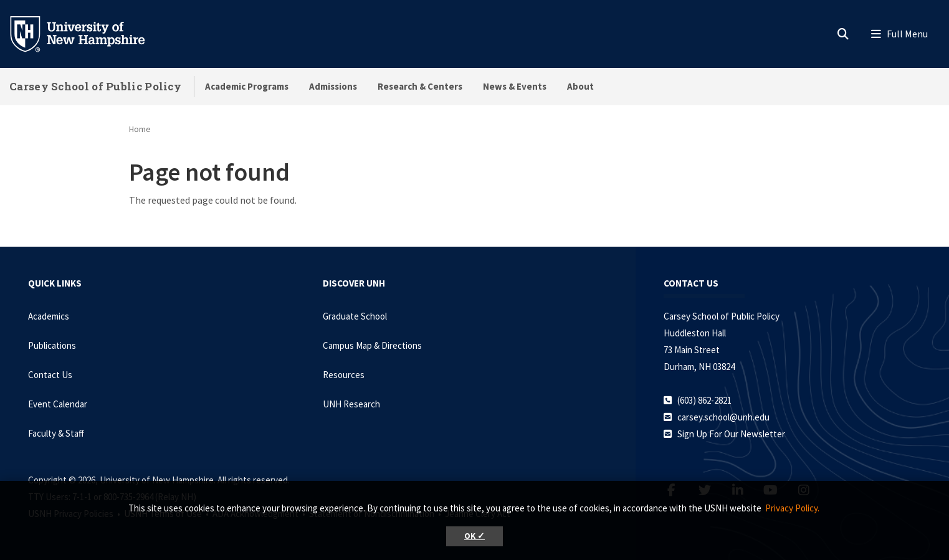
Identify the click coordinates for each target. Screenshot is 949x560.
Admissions (333, 86)
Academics (49, 316)
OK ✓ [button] (474, 536)
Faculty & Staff (56, 433)
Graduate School (355, 316)
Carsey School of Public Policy (95, 86)
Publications (52, 345)
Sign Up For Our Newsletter (731, 434)
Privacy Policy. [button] (792, 508)
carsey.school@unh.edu (723, 417)
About (580, 86)
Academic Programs (247, 86)
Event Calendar (58, 404)
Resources (344, 375)
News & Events (515, 86)
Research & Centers (420, 86)
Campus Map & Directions (372, 345)
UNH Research (351, 404)
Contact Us (50, 375)
